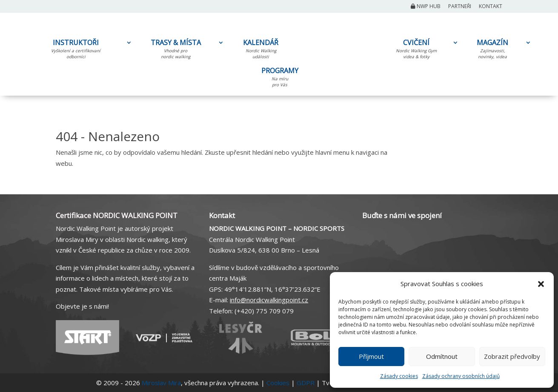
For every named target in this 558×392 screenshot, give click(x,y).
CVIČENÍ (416, 51)
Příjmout (371, 356)
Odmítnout (442, 356)
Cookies (278, 383)
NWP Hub (426, 7)
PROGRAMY (280, 79)
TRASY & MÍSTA (176, 51)
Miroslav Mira (161, 383)
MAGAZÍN (492, 51)
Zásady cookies (399, 376)
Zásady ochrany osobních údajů (461, 376)
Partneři (460, 7)
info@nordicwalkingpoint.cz (269, 300)
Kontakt (491, 7)
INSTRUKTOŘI (76, 51)
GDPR (306, 383)
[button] (541, 284)
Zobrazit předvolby (512, 356)
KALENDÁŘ (261, 51)
